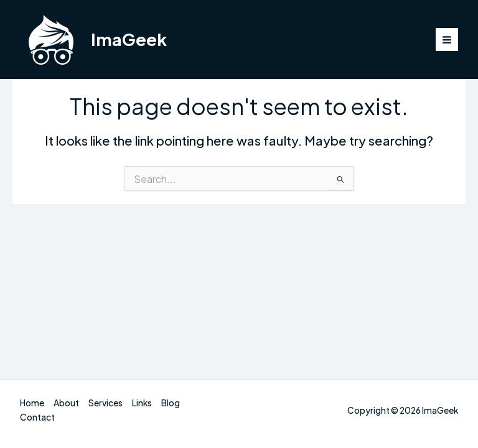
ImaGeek (129, 39)
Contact (37, 417)
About (66, 403)
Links (142, 403)
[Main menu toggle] (447, 40)
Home (32, 403)
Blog (171, 403)
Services (105, 403)
